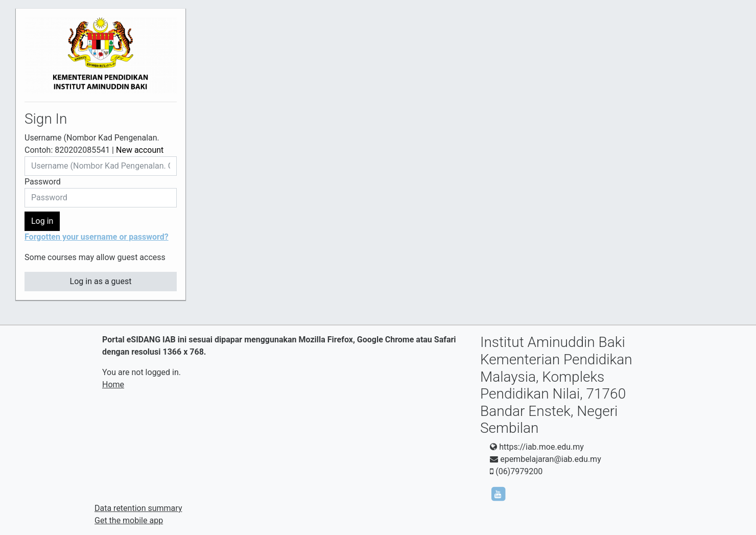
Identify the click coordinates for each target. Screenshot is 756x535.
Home (113, 385)
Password (43, 182)
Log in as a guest (101, 281)
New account (140, 150)
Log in (42, 221)
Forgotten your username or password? (97, 237)
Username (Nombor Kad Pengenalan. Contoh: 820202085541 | (94, 144)
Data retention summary (138, 508)
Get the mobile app (129, 520)
